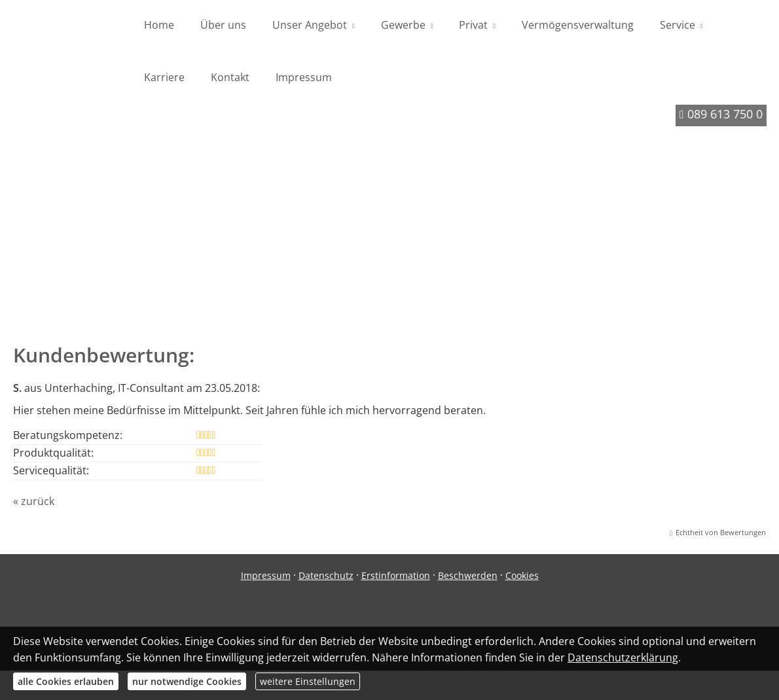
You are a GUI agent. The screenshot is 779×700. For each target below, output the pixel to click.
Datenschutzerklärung (623, 657)
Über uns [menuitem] (223, 25)
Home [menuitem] (159, 25)
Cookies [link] (522, 579)
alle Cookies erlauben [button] (66, 681)
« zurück (34, 504)
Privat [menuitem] (473, 25)
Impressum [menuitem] (304, 77)
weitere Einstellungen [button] (308, 681)
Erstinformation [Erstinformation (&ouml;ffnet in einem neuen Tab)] (396, 579)
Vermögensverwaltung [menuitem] (578, 25)
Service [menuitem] (678, 25)
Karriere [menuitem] (164, 77)
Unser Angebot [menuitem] (310, 25)
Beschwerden (468, 579)
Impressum (266, 579)
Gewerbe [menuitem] (403, 25)
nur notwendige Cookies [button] (187, 681)
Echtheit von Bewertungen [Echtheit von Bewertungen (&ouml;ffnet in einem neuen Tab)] (721, 535)
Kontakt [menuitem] (230, 77)
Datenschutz (326, 579)
